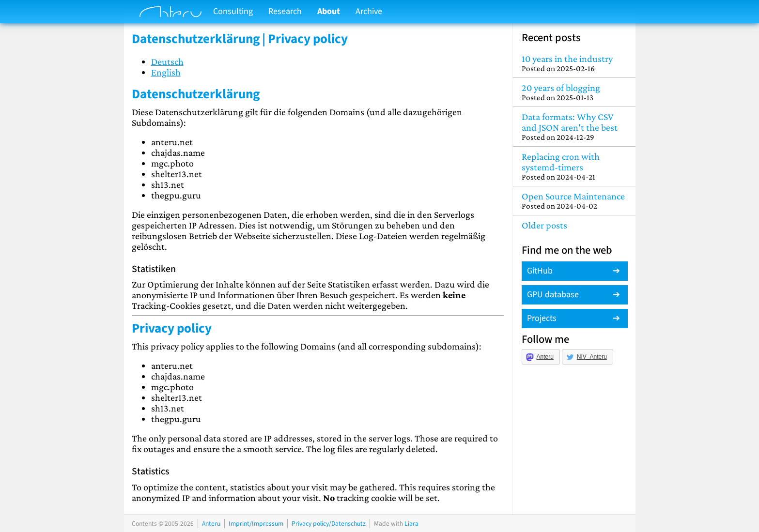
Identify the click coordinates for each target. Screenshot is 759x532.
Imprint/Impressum (256, 524)
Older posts (544, 225)
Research (285, 11)
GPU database (553, 295)
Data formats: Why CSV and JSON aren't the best (574, 127)
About (329, 11)
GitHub (540, 271)
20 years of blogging (574, 92)
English (166, 72)
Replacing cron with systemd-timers (574, 166)
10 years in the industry (574, 63)
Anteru (545, 357)
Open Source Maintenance (574, 201)
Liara (411, 524)
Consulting (233, 11)
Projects (542, 318)
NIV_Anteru (592, 357)
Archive (369, 11)
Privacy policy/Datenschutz (329, 524)
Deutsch (167, 61)
